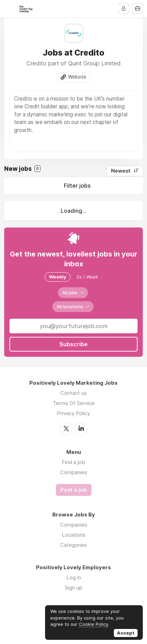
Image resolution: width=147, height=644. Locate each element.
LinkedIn (81, 429)
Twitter (66, 429)
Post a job (74, 490)
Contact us (74, 393)
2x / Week (87, 277)
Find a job (73, 462)
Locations (74, 535)
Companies (74, 472)
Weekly (58, 277)
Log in (74, 577)
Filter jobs (77, 186)
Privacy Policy (73, 413)
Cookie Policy (94, 624)
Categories (73, 545)
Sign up (74, 588)
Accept (126, 633)
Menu (9, 9)
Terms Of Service (74, 403)
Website (77, 77)
